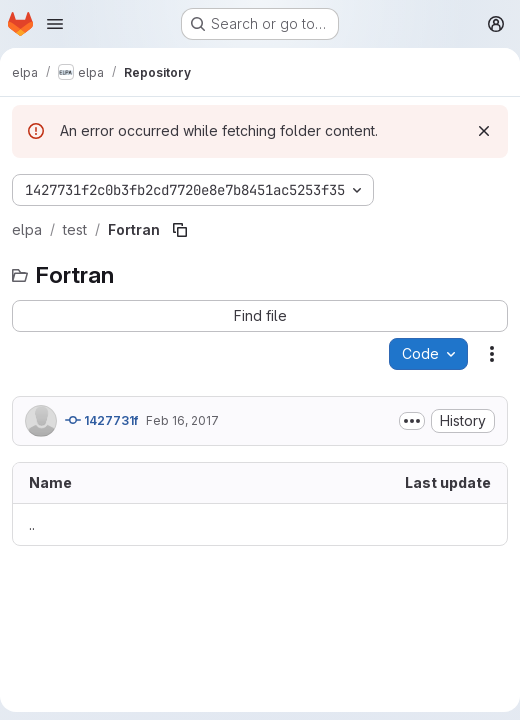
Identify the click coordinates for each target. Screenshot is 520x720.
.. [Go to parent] (32, 524)
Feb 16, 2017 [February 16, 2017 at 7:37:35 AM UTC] (182, 420)
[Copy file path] (180, 230)
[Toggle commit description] (412, 421)
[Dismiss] (484, 131)
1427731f (101, 420)
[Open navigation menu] (55, 24)
